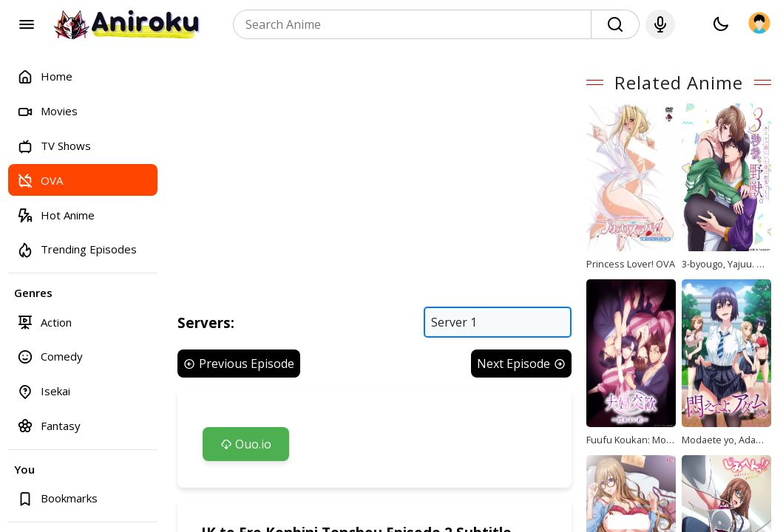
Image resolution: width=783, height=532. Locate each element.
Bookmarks (57, 498)
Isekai (44, 391)
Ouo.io (246, 461)
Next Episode (551, 381)
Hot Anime (56, 215)
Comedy (50, 357)
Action (44, 322)
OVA (40, 180)
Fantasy (49, 425)
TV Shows (54, 146)
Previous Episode (239, 381)
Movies (47, 111)
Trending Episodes (77, 249)
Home (45, 76)
